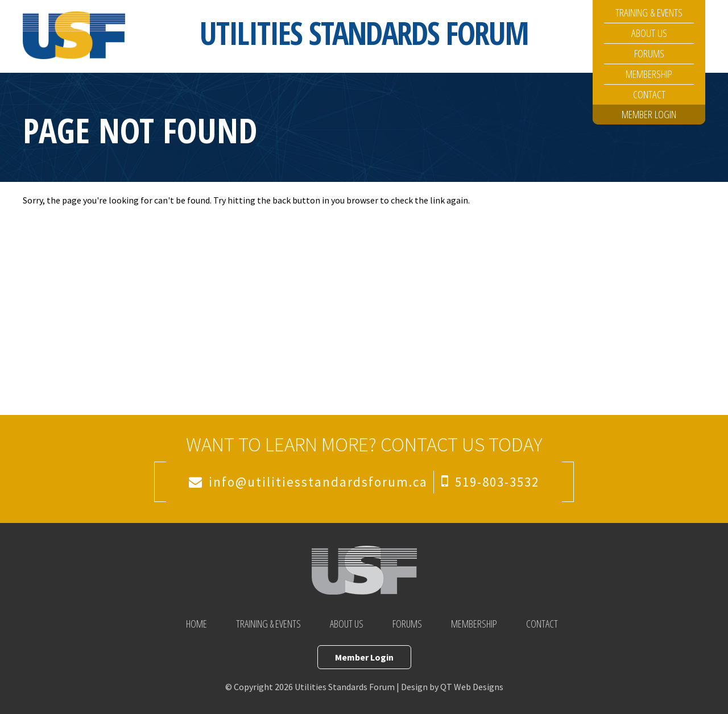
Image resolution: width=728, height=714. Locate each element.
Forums (649, 53)
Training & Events (649, 13)
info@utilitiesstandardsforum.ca (318, 482)
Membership (649, 74)
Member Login (649, 114)
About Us (649, 33)
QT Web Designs (472, 687)
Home (197, 624)
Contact (649, 94)
